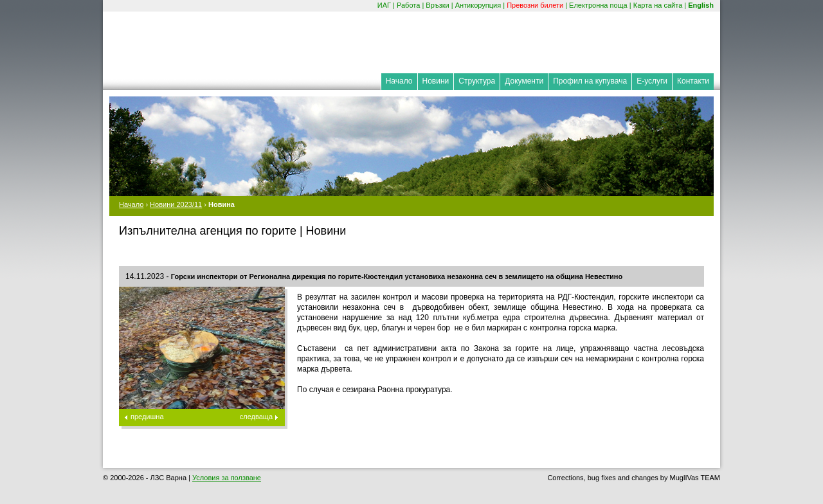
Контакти (693, 81)
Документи (524, 81)
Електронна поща (598, 5)
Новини (436, 81)
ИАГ (384, 5)
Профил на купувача (590, 81)
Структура (477, 81)
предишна (147, 417)
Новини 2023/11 (176, 204)
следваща (256, 417)
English (701, 5)
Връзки (437, 5)
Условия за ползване (227, 478)
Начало (399, 81)
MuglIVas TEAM (695, 478)
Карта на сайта (658, 5)
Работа (408, 5)
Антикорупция (478, 5)
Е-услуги (652, 81)
